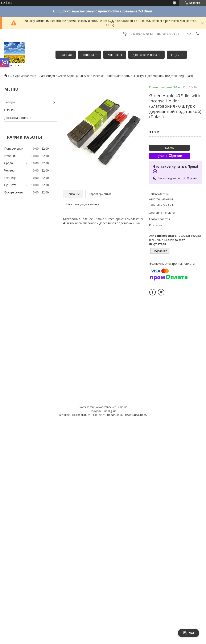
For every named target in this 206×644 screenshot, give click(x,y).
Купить (169, 148)
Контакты (115, 55)
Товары (88, 55)
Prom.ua (122, 407)
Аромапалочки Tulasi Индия (35, 76)
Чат (189, 633)
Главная (66, 55)
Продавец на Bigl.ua (103, 411)
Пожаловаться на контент (88, 415)
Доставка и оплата (146, 55)
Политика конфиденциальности (127, 415)
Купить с (169, 156)
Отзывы (10, 110)
